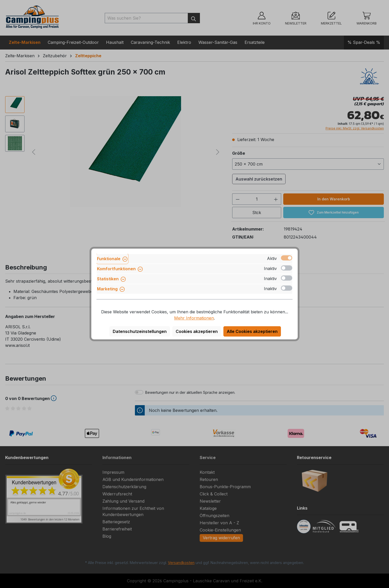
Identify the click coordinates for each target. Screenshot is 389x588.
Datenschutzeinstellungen (140, 331)
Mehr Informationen (194, 318)
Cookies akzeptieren (197, 331)
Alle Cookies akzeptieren (252, 331)
